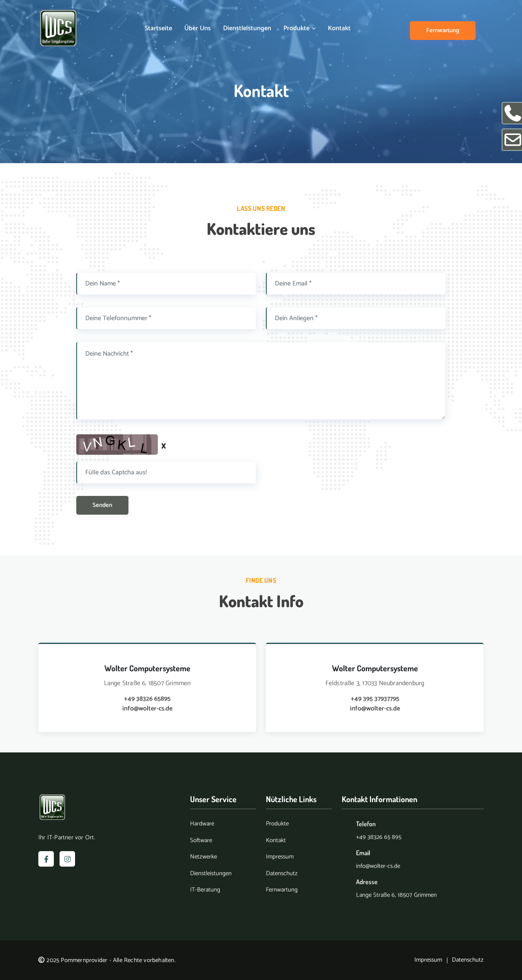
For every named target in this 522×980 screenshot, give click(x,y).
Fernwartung (443, 30)
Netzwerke (203, 857)
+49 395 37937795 (375, 699)
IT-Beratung (205, 890)
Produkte (300, 29)
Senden (102, 505)
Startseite (158, 29)
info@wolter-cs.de (147, 709)
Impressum (280, 857)
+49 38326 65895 (147, 699)
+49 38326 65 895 (379, 837)
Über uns (198, 29)
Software (201, 841)
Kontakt (339, 29)
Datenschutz (282, 874)
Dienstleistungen (247, 29)
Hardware (202, 824)
